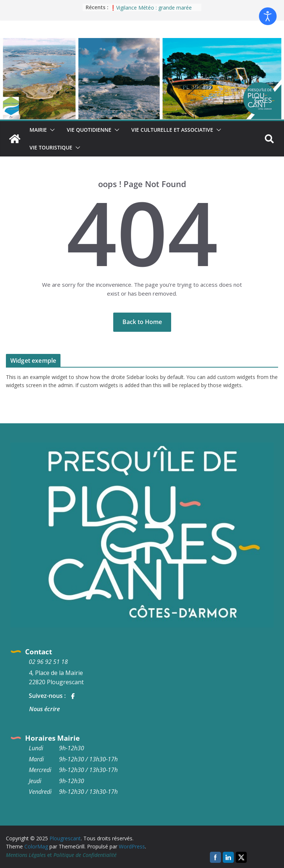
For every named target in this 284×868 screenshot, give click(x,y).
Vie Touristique (51, 147)
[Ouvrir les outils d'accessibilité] (268, 16)
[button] (51, 130)
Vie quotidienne (89, 130)
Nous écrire (44, 709)
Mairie (38, 130)
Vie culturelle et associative (172, 130)
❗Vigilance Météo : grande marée (151, 8)
